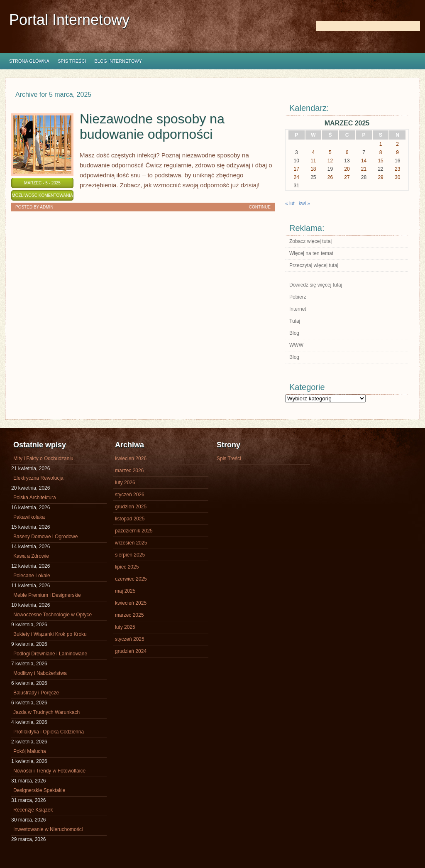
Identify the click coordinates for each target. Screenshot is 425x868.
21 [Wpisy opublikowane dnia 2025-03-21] (364, 169)
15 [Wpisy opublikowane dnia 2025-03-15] (380, 161)
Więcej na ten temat (311, 253)
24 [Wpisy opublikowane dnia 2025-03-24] (297, 177)
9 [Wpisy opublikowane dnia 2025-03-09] (397, 152)
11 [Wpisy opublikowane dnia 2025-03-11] (313, 161)
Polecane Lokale (32, 576)
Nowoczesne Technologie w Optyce (53, 615)
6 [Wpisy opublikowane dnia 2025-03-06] (347, 152)
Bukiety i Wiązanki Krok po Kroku (50, 634)
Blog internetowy (118, 61)
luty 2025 (125, 627)
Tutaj (295, 321)
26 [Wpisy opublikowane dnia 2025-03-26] (330, 177)
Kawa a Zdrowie (31, 556)
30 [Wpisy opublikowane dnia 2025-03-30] (397, 177)
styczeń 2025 (130, 639)
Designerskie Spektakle (39, 790)
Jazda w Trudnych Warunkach (46, 712)
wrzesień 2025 (131, 543)
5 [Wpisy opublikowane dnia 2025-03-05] (330, 152)
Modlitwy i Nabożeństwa (40, 673)
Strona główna (29, 61)
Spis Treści (72, 61)
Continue (260, 207)
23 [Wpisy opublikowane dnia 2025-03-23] (397, 169)
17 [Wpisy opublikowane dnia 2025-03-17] (297, 169)
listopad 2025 (130, 519)
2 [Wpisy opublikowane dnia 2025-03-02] (397, 144)
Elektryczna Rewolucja (38, 478)
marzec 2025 (129, 615)
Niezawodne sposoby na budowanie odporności (152, 126)
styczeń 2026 (130, 495)
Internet (298, 309)
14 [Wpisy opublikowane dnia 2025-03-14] (364, 161)
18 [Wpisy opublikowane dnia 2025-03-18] (313, 169)
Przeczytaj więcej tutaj (314, 265)
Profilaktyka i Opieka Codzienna (49, 732)
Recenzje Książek (33, 810)
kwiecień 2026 (131, 459)
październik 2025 (134, 531)
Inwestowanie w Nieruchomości (48, 829)
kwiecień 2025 (131, 603)
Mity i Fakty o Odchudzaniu (43, 459)
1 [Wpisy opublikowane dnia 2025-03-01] (381, 144)
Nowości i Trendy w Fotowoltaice (49, 771)
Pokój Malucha (30, 751)
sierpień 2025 (130, 555)
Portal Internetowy (69, 20)
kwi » (304, 204)
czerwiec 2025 (131, 579)
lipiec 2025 (127, 567)
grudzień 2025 (131, 507)
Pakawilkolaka (29, 517)
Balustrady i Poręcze (36, 693)
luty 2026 (125, 483)
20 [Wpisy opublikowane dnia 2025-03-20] (347, 169)
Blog (294, 333)
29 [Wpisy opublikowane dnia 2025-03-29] (380, 177)
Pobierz (298, 297)
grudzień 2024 (131, 651)
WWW (296, 345)
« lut (290, 204)
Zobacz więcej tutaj (310, 241)
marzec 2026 (129, 471)
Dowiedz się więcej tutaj (316, 285)
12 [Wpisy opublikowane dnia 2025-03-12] (330, 161)
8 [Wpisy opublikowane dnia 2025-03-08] (381, 152)
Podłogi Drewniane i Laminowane (50, 654)
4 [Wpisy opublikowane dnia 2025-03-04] (314, 152)
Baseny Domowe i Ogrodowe (45, 537)
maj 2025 (125, 591)
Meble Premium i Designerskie (47, 595)
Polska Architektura (35, 498)
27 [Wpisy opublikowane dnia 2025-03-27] (347, 177)
